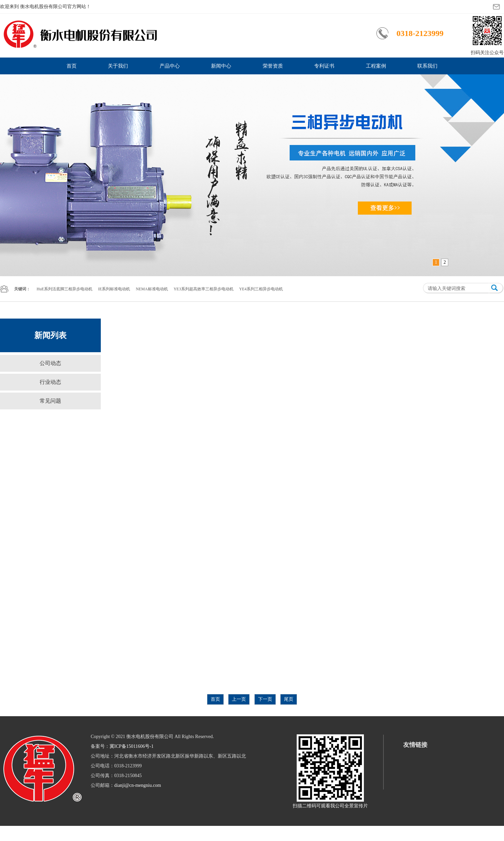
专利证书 (324, 66)
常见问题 (50, 401)
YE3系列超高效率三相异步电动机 (204, 289)
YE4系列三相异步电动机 (261, 289)
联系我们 (427, 66)
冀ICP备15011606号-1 (132, 746)
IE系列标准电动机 (114, 289)
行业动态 (50, 382)
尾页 (289, 699)
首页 (72, 66)
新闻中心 (221, 66)
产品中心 (170, 66)
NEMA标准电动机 (152, 289)
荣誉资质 (273, 66)
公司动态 (50, 363)
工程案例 (376, 66)
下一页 (265, 699)
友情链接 (415, 745)
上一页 (239, 699)
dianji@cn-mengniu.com (138, 785)
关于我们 (118, 66)
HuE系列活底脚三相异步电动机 (65, 289)
